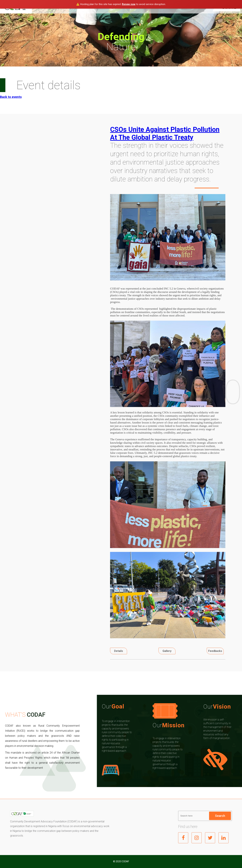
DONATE (229, 8)
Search (220, 816)
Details (119, 651)
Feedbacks (215, 651)
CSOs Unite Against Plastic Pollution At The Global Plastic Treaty (165, 133)
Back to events (11, 97)
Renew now (129, 4)
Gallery (167, 651)
